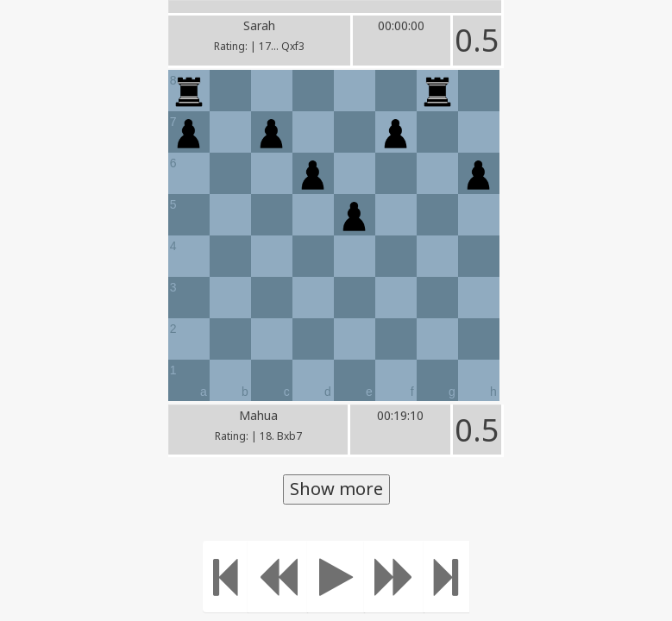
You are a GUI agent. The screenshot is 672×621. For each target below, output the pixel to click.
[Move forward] (394, 577)
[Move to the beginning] (226, 577)
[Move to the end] (446, 577)
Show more (336, 489)
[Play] (336, 577)
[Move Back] (278, 577)
